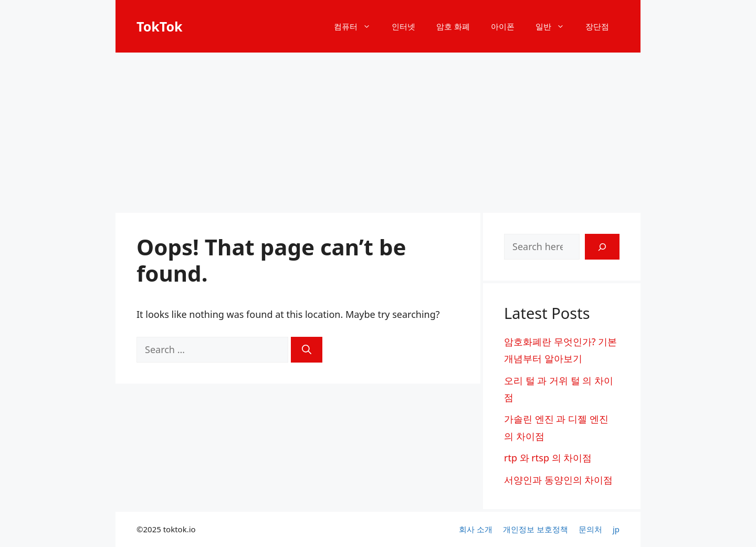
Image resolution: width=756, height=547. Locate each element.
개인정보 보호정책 (535, 529)
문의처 (590, 529)
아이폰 (503, 26)
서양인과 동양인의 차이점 (558, 480)
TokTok (160, 26)
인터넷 (403, 26)
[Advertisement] (378, 131)
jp (616, 529)
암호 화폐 (453, 26)
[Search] (307, 350)
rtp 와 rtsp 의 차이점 (548, 458)
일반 (555, 26)
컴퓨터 (358, 26)
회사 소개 (476, 529)
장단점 (597, 26)
